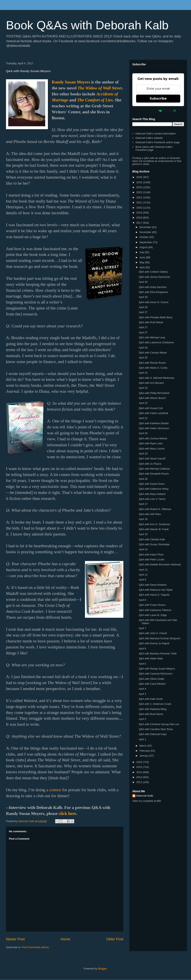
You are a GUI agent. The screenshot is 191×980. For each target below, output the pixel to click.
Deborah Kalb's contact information (156, 134)
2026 (140, 177)
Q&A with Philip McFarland (154, 393)
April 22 (143, 403)
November (146, 232)
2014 (140, 772)
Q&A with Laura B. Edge (153, 615)
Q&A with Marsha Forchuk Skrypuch (159, 638)
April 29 (143, 297)
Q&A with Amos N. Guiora (153, 302)
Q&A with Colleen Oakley (153, 272)
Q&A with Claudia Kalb (152, 539)
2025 (140, 182)
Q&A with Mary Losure (152, 449)
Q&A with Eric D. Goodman (154, 524)
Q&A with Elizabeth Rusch (154, 474)
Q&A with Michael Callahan (154, 469)
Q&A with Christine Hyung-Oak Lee (159, 724)
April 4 (142, 689)
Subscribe (158, 98)
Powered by (158, 111)
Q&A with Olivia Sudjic (152, 679)
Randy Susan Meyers (71, 82)
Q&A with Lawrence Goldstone (156, 342)
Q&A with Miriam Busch (152, 398)
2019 (140, 213)
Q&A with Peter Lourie (151, 560)
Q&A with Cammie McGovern (155, 674)
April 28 (143, 307)
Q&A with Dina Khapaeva (153, 292)
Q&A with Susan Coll (151, 408)
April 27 (143, 312)
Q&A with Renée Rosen (152, 363)
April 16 (143, 519)
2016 (140, 762)
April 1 (142, 739)
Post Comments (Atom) (35, 947)
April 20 (143, 433)
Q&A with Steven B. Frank (154, 529)
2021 (140, 202)
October (144, 237)
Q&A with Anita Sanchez (153, 287)
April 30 (143, 282)
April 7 (142, 628)
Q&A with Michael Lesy (152, 337)
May (142, 262)
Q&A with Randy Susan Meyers (157, 669)
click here (67, 814)
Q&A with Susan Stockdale (154, 544)
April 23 (143, 388)
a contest (54, 790)
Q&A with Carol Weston (152, 684)
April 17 (143, 504)
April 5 (142, 664)
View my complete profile (147, 801)
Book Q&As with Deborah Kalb (87, 25)
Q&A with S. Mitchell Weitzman (156, 378)
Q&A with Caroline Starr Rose (156, 729)
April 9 (142, 580)
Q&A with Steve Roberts (153, 585)
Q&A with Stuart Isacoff (152, 459)
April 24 (143, 373)
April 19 (143, 454)
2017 (140, 223)
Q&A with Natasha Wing (153, 709)
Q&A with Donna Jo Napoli (154, 643)
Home (66, 939)
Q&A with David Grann (152, 484)
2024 (140, 187)
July (142, 252)
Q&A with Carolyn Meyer (153, 353)
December (146, 227)
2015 (140, 767)
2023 (140, 192)
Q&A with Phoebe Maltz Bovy (155, 317)
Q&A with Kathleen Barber (154, 423)
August (144, 247)
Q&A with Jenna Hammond (154, 277)
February (145, 751)
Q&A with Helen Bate (151, 658)
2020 (140, 208)
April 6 (142, 649)
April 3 (142, 694)
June (143, 257)
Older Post (115, 939)
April (142, 267)
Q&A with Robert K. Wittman (155, 509)
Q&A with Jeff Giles (150, 514)
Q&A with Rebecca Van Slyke (156, 590)
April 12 (143, 575)
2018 (140, 218)
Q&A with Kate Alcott (151, 699)
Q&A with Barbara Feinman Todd (157, 653)
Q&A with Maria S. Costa (153, 368)
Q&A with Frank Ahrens (152, 605)
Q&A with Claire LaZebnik (153, 413)
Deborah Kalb (145, 796)
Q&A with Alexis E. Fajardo (154, 595)
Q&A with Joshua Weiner (153, 438)
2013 (140, 777)
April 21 (143, 418)
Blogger (102, 969)
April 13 (143, 570)
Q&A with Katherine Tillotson (155, 610)
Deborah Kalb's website (149, 138)
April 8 (142, 600)
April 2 (142, 719)
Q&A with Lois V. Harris (152, 499)
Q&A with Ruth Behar (151, 322)
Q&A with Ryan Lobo (151, 443)
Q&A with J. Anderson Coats (155, 704)
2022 (140, 197)
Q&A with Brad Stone (151, 714)
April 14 (143, 549)
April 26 (143, 348)
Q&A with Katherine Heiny (154, 489)
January (144, 756)
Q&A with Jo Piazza (150, 464)
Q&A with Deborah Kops (153, 734)
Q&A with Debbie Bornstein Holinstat (160, 564)
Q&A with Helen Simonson (154, 428)
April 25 (143, 358)
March (143, 746)
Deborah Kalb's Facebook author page (158, 142)
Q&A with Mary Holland (152, 494)
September (146, 242)
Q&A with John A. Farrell (153, 633)
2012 (140, 782)
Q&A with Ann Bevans (151, 383)
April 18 (143, 479)
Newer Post (15, 939)
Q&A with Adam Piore (151, 555)
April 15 (143, 534)
